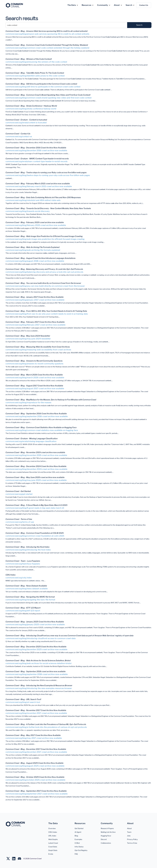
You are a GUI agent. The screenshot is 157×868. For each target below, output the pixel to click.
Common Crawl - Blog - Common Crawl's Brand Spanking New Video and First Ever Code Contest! (48, 95)
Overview (52, 828)
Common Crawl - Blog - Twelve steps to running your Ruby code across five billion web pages (46, 173)
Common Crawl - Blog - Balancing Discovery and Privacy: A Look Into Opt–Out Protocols (44, 269)
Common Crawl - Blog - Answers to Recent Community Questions (34, 361)
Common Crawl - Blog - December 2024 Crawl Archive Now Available (36, 466)
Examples (78, 839)
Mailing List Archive (108, 832)
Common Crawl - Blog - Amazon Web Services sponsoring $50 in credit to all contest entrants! (47, 31)
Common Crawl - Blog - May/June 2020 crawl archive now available (35, 477)
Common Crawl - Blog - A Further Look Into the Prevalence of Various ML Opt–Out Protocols (46, 724)
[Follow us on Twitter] (9, 859)
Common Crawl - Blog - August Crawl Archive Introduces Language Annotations (40, 258)
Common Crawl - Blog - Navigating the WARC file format (30, 597)
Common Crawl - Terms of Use (19, 519)
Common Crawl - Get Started (18, 491)
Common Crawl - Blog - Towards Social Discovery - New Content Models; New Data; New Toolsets (48, 208)
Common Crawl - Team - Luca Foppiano (23, 561)
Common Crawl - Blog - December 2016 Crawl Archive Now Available (36, 148)
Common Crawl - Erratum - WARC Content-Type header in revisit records (37, 159)
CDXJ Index (11, 575)
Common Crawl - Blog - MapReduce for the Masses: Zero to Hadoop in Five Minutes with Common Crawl (51, 400)
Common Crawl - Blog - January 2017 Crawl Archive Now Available (35, 297)
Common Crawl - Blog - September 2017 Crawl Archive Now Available (36, 791)
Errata (51, 854)
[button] (73, 5)
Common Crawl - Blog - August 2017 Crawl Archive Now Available (34, 386)
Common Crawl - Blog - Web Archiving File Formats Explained (33, 247)
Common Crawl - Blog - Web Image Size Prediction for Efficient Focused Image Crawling (44, 236)
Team (129, 832)
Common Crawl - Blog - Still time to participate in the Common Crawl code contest (41, 84)
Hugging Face (106, 836)
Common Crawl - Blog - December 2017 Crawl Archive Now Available (36, 749)
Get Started (79, 828)
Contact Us (144, 5)
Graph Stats (53, 850)
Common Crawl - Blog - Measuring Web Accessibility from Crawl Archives (38, 347)
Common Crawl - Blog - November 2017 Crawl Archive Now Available (36, 710)
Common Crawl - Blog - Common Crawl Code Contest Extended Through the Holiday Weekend (47, 45)
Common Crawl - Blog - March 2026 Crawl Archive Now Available (34, 375)
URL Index (52, 836)
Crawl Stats (53, 847)
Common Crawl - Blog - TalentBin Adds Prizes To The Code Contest (35, 73)
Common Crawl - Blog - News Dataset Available (26, 586)
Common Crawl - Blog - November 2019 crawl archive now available (35, 452)
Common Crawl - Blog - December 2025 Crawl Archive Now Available (36, 647)
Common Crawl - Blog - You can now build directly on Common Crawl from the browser (43, 283)
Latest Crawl (53, 843)
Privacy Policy (132, 839)
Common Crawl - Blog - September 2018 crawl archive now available (36, 671)
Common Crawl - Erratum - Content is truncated (26, 120)
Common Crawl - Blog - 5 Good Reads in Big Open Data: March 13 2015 (36, 505)
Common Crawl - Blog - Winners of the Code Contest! (29, 59)
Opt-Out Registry (81, 850)
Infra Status (79, 847)
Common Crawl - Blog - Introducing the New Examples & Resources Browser (39, 685)
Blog (76, 836)
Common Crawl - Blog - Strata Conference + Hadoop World (31, 106)
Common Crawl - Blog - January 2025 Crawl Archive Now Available (35, 622)
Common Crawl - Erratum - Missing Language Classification (32, 439)
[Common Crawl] (15, 824)
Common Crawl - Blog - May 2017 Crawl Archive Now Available (33, 735)
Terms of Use (132, 843)
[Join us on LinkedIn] (15, 859)
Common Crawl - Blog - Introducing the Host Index (28, 547)
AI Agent (78, 832)
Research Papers (107, 828)
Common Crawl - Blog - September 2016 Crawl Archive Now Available (36, 414)
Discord (104, 839)
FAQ (76, 854)
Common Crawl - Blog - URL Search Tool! (23, 699)
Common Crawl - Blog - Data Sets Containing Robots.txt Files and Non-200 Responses (43, 197)
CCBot (77, 843)
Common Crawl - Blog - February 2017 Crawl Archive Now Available (35, 322)
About (129, 828)
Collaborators (106, 843)
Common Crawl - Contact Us (18, 134)
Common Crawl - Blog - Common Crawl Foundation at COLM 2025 (35, 533)
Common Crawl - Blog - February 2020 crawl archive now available (35, 222)
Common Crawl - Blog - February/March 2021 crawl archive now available (38, 184)
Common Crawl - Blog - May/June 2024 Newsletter (28, 336)
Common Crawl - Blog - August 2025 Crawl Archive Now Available (34, 763)
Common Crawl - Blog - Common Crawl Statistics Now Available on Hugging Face (41, 427)
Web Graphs (53, 839)
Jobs (129, 836)
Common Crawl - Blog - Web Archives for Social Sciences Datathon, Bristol (38, 661)
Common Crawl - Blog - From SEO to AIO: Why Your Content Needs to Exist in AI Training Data (46, 311)
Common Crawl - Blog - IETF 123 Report (23, 608)
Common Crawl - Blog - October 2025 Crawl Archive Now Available (35, 777)
